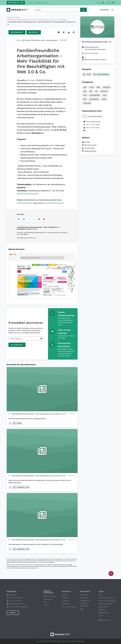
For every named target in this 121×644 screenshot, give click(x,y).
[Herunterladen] (69, 32)
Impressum (103, 610)
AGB (100, 595)
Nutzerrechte (103, 607)
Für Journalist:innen (69, 607)
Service (46, 605)
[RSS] (105, 620)
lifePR (101, 616)
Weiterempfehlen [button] (90, 151)
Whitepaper (84, 595)
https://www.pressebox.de (19, 607)
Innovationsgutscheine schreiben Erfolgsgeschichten (27, 419)
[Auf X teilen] (29, 219)
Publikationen (85, 601)
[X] (107, 620)
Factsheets (84, 598)
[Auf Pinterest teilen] (44, 219)
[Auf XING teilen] (34, 219)
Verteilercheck (104, 613)
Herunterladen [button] (89, 148)
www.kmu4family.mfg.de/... (28, 194)
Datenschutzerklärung (107, 598)
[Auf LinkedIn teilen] (39, 219)
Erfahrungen (48, 599)
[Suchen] (83, 10)
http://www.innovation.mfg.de (95, 60)
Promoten (65, 601)
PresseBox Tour (16, 3)
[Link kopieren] (19, 219)
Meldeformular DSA (106, 604)
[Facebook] (99, 620)
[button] (10, 423)
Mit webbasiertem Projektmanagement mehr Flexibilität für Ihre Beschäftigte (36, 544)
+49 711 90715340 (93, 125)
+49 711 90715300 (91, 53)
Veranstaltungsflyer (25, 203)
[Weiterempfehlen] (74, 32)
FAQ (45, 602)
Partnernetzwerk (49, 596)
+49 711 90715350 (93, 128)
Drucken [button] (87, 142)
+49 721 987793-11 (16, 601)
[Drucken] (59, 32)
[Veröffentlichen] (111, 573)
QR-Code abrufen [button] (91, 145)
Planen (64, 595)
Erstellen (65, 598)
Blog (82, 609)
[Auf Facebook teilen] (24, 219)
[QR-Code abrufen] (64, 32)
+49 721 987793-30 (16, 598)
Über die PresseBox (48, 592)
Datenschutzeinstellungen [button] (108, 601)
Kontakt (34, 32)
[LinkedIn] (102, 620)
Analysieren (66, 604)
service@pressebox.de (32, 568)
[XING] (110, 620)
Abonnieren (17, 32)
